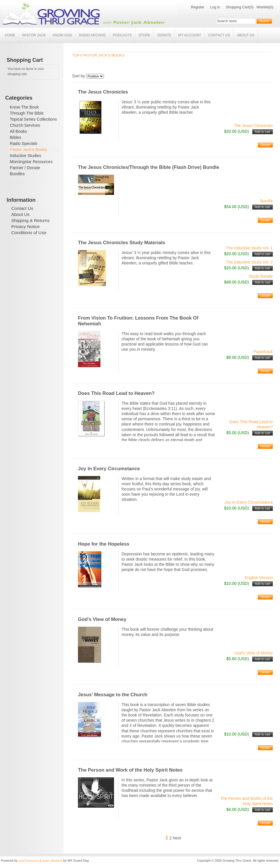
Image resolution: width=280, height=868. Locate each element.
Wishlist (263, 7)
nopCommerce (29, 860)
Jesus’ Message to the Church (113, 695)
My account (190, 35)
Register (198, 7)
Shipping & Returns (30, 220)
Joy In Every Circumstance (109, 469)
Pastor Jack (34, 35)
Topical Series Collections (33, 119)
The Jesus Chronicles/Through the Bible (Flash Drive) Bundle (149, 167)
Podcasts (122, 35)
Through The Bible (27, 113)
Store (144, 35)
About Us (246, 35)
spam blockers (52, 860)
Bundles (17, 174)
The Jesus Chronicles (103, 92)
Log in (215, 7)
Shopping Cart (237, 7)
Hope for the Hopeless (104, 544)
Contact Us (219, 35)
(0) (251, 7)
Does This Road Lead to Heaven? (116, 393)
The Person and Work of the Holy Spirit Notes (130, 770)
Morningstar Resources (31, 162)
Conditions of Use (29, 233)
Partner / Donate (25, 168)
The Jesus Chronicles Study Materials (122, 243)
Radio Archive (93, 35)
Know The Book (24, 107)
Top (76, 55)
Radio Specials (24, 143)
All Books (18, 131)
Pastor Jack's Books (28, 150)
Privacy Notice (25, 226)
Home (10, 35)
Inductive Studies (26, 156)
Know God (62, 35)
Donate (164, 35)
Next (177, 838)
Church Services (25, 125)
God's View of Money (102, 619)
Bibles (15, 137)
